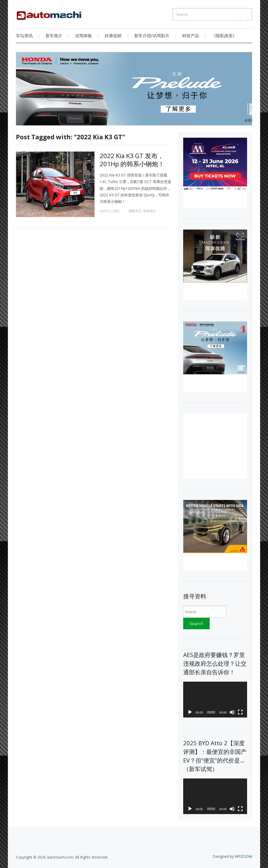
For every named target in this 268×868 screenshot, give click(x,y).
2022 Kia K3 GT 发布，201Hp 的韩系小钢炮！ (132, 160)
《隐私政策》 (224, 36)
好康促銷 (113, 36)
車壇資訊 (149, 211)
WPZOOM (243, 856)
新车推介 (54, 36)
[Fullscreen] (240, 712)
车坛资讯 (24, 36)
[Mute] (232, 712)
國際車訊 (135, 211)
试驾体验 (83, 36)
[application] (215, 700)
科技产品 (191, 36)
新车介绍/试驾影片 (152, 36)
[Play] (190, 712)
